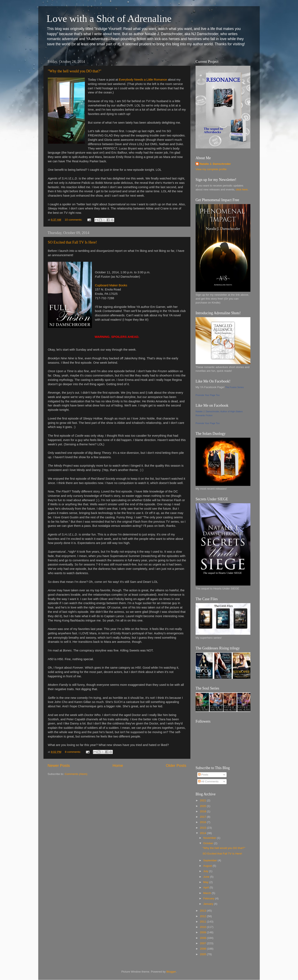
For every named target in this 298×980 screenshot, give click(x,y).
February (209, 898)
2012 (203, 916)
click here (242, 189)
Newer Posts (59, 765)
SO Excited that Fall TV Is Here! (72, 242)
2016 (203, 822)
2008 (203, 938)
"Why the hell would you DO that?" (75, 71)
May (206, 882)
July (206, 871)
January (209, 904)
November (210, 838)
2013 (203, 911)
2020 (203, 806)
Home (118, 765)
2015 (203, 828)
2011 (203, 922)
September (210, 860)
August (208, 866)
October (209, 843)
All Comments (208, 781)
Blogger (171, 972)
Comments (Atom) (76, 774)
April (206, 887)
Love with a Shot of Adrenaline (109, 19)
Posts (203, 775)
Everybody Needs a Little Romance (143, 80)
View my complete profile (211, 169)
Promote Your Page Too (208, 395)
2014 (203, 833)
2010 (203, 927)
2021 (203, 800)
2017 (203, 817)
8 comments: (73, 752)
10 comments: (74, 220)
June (207, 877)
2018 (203, 811)
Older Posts (176, 765)
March (207, 893)
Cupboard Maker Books (111, 285)
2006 (203, 949)
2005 (203, 954)
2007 (203, 943)
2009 (203, 932)
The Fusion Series (235, 387)
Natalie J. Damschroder (215, 164)
